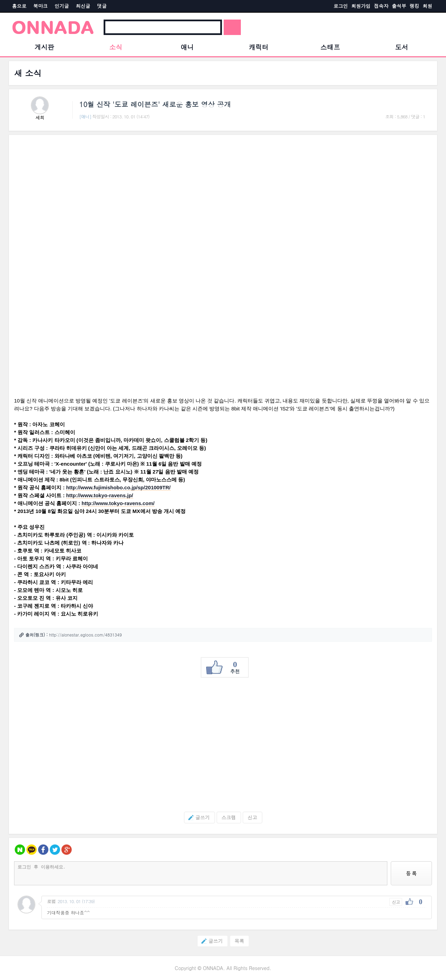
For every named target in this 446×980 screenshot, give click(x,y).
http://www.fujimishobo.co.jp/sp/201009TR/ (118, 487)
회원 (427, 6)
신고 (253, 817)
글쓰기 (197, 818)
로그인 (341, 6)
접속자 (381, 6)
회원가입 (361, 6)
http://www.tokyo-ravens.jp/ (100, 495)
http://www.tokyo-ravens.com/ (118, 503)
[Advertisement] (220, 745)
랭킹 (414, 6)
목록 (239, 941)
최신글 (83, 6)
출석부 (399, 6)
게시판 (44, 47)
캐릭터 (259, 47)
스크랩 (229, 817)
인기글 (62, 6)
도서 (402, 47)
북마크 (40, 6)
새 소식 (28, 73)
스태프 (330, 47)
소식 (116, 47)
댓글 (102, 6)
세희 (40, 118)
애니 (187, 47)
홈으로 (19, 6)
